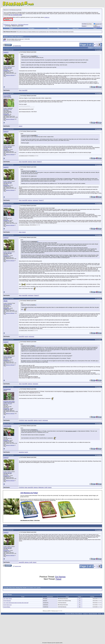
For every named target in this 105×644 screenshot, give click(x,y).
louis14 (6, 52)
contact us (47, 17)
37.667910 (21, 420)
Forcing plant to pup (8, 605)
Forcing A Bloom (7, 607)
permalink (99, 50)
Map (58, 28)
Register (11, 28)
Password (84, 26)
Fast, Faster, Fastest (8, 599)
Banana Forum (14, 25)
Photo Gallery (31, 28)
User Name (84, 24)
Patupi (58, 579)
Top (103, 614)
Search (95, 28)
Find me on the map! (8, 67)
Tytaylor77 (39, 162)
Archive (100, 614)
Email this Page (18, 46)
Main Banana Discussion (23, 25)
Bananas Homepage (93, 614)
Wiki (48, 28)
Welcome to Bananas (10, 75)
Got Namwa (60, 577)
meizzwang (35, 200)
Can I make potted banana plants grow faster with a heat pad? (16, 603)
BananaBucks (6, 70)
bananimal (7, 389)
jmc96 (46, 487)
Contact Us (85, 614)
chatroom (19, 37)
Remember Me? (98, 24)
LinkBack (91, 48)
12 (8, 410)
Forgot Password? (97, 27)
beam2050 (25, 90)
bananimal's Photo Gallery (9, 402)
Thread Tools (98, 48)
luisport (34, 162)
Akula (20, 90)
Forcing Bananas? (7, 601)
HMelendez (41, 487)
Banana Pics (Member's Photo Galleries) (74, 614)
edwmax (30, 162)
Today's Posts (76, 28)
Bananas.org (8, 25)
